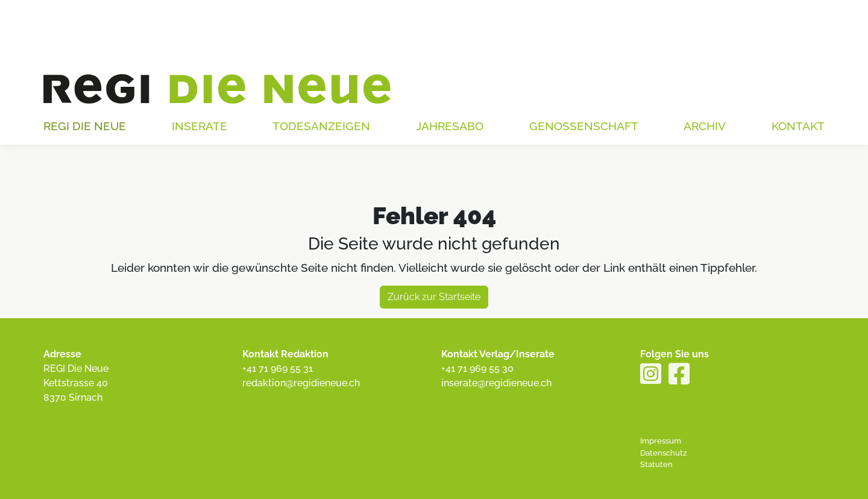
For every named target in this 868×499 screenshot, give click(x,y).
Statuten (656, 464)
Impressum (661, 441)
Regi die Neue (85, 126)
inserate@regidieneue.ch (496, 383)
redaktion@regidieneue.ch (301, 383)
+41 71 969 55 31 (278, 369)
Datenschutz (663, 453)
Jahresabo (450, 126)
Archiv (705, 126)
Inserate (200, 126)
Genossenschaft (584, 126)
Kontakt (798, 126)
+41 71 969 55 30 (477, 369)
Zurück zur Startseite (434, 297)
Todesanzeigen (321, 126)
